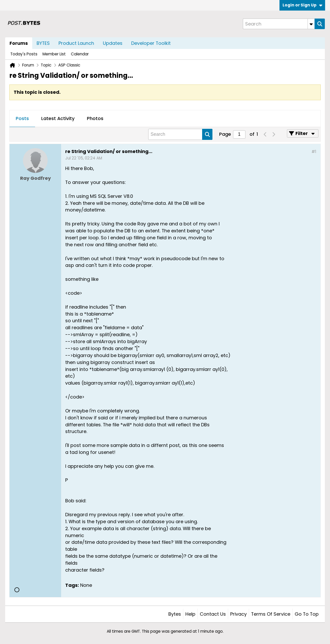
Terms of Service (271, 614)
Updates (113, 43)
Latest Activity (58, 118)
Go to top (307, 614)
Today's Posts (24, 54)
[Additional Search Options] (311, 24)
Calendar (80, 54)
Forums (19, 43)
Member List (54, 54)
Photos (95, 118)
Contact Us (213, 614)
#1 (314, 152)
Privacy (238, 614)
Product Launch (76, 43)
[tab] (22, 119)
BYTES (43, 43)
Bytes (175, 614)
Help (190, 614)
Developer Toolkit (151, 43)
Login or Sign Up (302, 5)
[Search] (279, 24)
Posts (22, 118)
